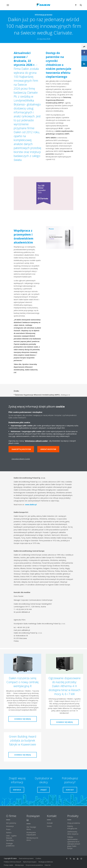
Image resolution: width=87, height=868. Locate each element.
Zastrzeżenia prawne (26, 858)
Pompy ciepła (8, 865)
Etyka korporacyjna (30, 862)
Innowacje (10, 826)
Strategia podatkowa (10, 845)
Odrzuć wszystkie (48, 449)
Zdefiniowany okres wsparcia (73, 833)
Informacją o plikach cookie (36, 441)
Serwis (49, 826)
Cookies (38, 858)
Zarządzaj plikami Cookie (21, 459)
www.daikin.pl (31, 505)
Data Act (48, 865)
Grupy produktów (74, 823)
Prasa (8, 829)
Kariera (9, 833)
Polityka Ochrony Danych (12, 862)
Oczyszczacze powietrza (34, 865)
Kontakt (50, 823)
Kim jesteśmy (11, 823)
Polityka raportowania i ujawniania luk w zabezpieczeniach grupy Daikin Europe (74, 843)
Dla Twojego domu (31, 828)
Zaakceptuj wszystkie (21, 449)
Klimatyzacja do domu (32, 839)
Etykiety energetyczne (72, 827)
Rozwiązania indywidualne (31, 834)
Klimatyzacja (19, 865)
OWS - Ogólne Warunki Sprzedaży (11, 838)
